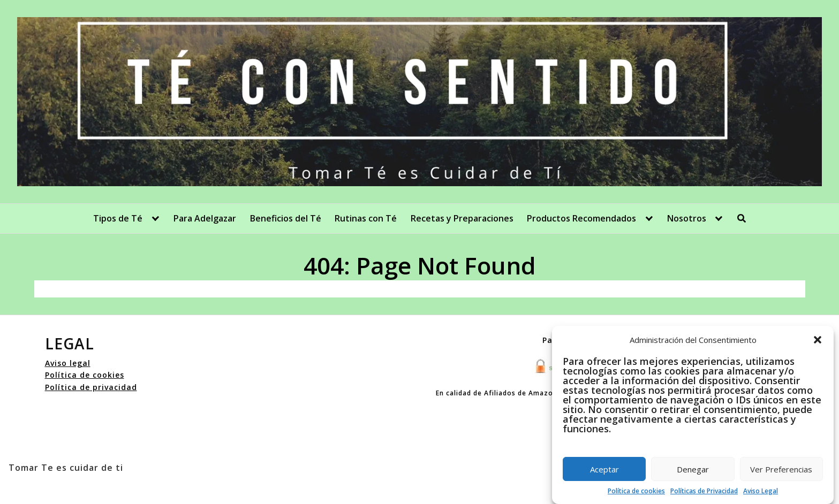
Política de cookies (636, 491)
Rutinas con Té (366, 218)
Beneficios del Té (286, 218)
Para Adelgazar (205, 218)
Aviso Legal (761, 491)
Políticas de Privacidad (704, 491)
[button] (818, 340)
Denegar (693, 469)
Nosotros (687, 218)
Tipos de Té (118, 218)
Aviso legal (68, 363)
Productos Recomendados (581, 218)
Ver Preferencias (781, 469)
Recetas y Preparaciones (462, 218)
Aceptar (604, 469)
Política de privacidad (91, 387)
